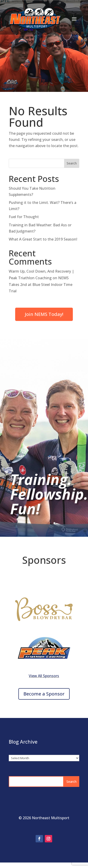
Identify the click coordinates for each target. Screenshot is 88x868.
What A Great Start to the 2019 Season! (43, 239)
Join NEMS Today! (44, 314)
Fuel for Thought (24, 217)
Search (72, 163)
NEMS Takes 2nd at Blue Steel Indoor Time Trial (41, 285)
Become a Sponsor (44, 694)
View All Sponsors (44, 676)
